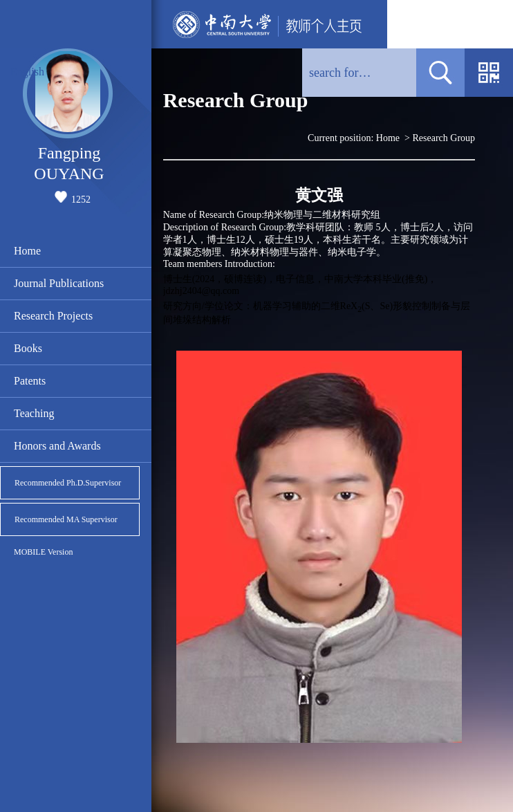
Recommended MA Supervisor (66, 519)
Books (28, 348)
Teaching (34, 413)
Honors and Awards (57, 446)
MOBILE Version (43, 552)
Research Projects (53, 316)
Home (27, 251)
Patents (30, 381)
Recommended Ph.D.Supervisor (68, 483)
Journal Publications (59, 283)
